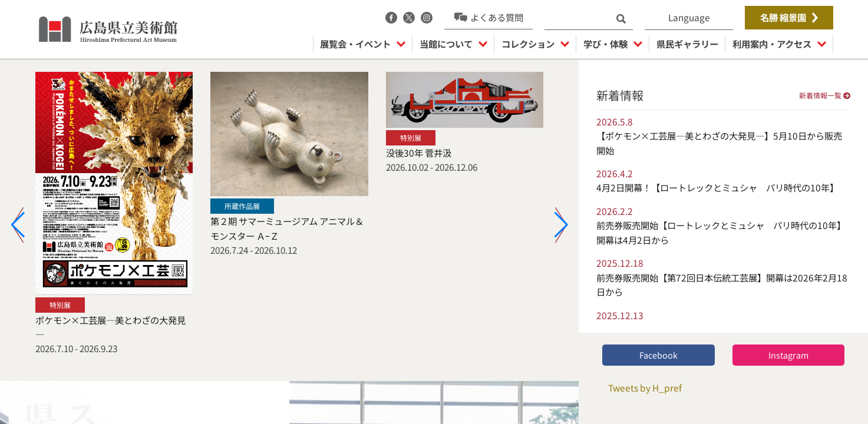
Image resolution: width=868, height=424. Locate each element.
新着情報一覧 (825, 95)
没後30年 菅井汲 (419, 153)
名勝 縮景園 (789, 17)
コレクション (535, 44)
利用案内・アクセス (779, 44)
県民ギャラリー (687, 44)
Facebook (659, 355)
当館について (453, 44)
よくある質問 (489, 17)
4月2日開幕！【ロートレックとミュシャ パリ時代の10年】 (717, 187)
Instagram (788, 355)
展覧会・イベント (363, 44)
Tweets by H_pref (645, 387)
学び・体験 (613, 44)
